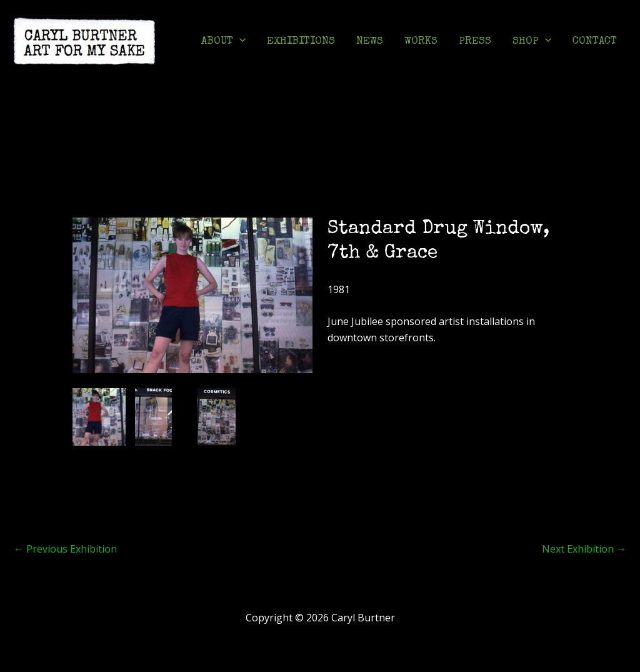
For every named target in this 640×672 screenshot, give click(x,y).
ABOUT (223, 42)
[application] (239, 42)
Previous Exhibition (65, 549)
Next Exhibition (584, 549)
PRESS (475, 42)
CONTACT (595, 42)
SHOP (532, 42)
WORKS (421, 42)
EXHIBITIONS (301, 42)
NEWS (370, 42)
